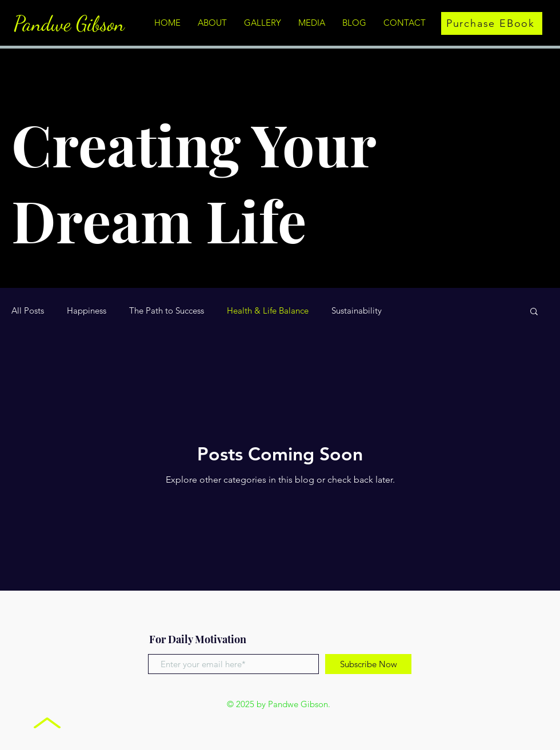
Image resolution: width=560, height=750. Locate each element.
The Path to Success (167, 311)
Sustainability (357, 311)
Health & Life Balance (268, 311)
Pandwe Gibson (69, 24)
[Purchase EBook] (492, 23)
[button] (534, 312)
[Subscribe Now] (368, 664)
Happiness (87, 311)
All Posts (28, 311)
